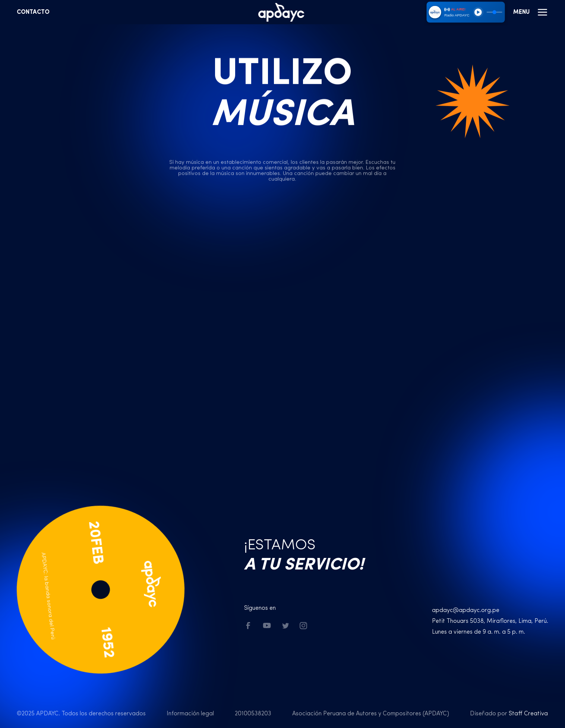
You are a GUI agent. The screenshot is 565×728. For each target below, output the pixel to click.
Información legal (190, 714)
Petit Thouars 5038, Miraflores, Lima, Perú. (490, 621)
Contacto (33, 12)
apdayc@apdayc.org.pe (466, 611)
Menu (531, 12)
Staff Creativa (528, 714)
